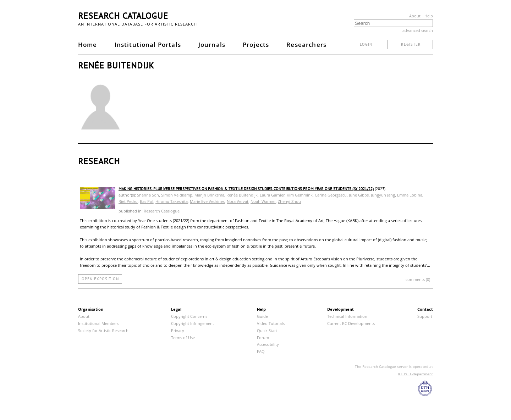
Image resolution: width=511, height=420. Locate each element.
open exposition (100, 279)
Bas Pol (147, 201)
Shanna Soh (148, 195)
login (366, 44)
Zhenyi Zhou (289, 201)
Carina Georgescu (331, 195)
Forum (263, 338)
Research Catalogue (123, 16)
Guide (262, 316)
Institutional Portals (148, 45)
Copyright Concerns (189, 316)
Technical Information (347, 316)
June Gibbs (359, 195)
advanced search (418, 30)
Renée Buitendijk (242, 195)
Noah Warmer (263, 201)
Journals (212, 45)
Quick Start (267, 330)
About (415, 16)
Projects (256, 45)
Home (88, 45)
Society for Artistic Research (103, 330)
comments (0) (418, 279)
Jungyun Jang (383, 195)
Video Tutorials (271, 323)
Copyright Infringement (193, 323)
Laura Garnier (272, 195)
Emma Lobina (410, 195)
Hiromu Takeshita (172, 201)
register (411, 44)
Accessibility (268, 344)
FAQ (261, 351)
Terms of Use (183, 338)
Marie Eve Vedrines (207, 201)
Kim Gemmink (300, 195)
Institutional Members (98, 323)
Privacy (178, 330)
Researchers (306, 45)
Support (425, 316)
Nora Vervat (238, 201)
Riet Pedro (128, 201)
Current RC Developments (351, 323)
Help (429, 16)
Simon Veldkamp (177, 195)
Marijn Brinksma (209, 195)
